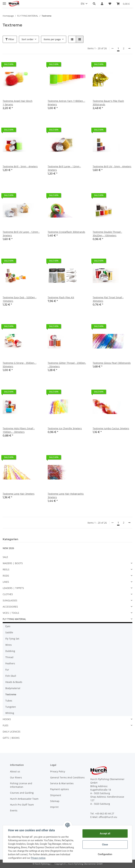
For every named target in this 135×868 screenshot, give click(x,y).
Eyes (8, 626)
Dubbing (10, 651)
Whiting (10, 713)
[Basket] (123, 4)
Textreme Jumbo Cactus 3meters (111, 428)
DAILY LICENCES (12, 732)
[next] (129, 48)
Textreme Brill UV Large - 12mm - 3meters (21, 234)
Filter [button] (10, 39)
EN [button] (83, 4)
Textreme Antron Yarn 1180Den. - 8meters (66, 103)
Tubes (9, 701)
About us (15, 771)
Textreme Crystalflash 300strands (66, 232)
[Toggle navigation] (4, 2)
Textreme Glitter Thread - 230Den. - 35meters (67, 365)
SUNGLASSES (10, 600)
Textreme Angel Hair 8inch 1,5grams (18, 103)
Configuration (105, 854)
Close (105, 845)
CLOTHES (8, 594)
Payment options (60, 789)
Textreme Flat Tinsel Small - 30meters (108, 299)
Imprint (54, 807)
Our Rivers (16, 777)
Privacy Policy (58, 771)
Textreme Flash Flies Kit (61, 297)
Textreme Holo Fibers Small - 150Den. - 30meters (19, 430)
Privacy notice (38, 858)
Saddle (9, 632)
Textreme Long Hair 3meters (19, 494)
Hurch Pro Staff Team (22, 805)
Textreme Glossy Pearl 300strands (112, 363)
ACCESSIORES (10, 607)
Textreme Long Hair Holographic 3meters (66, 495)
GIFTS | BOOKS (11, 738)
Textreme (11, 694)
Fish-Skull (11, 676)
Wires (9, 645)
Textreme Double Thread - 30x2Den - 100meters (107, 234)
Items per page (52, 39)
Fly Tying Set (12, 639)
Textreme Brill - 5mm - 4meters (20, 166)
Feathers (10, 663)
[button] (94, 4)
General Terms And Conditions (67, 777)
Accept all (105, 833)
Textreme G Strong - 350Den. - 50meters (20, 365)
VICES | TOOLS (11, 613)
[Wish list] (110, 4)
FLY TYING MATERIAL (14, 619)
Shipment (56, 795)
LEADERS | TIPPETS (13, 588)
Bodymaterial (13, 688)
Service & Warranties (62, 783)
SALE (5, 557)
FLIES (6, 725)
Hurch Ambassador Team (24, 799)
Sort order (28, 39)
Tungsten (11, 707)
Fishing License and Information (21, 785)
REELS (6, 569)
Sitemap (55, 801)
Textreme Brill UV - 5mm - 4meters (112, 166)
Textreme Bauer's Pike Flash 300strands (108, 103)
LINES (6, 582)
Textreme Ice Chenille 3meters (65, 428)
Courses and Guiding (22, 793)
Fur (7, 670)
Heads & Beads (14, 682)
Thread (9, 657)
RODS (6, 576)
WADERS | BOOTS (13, 563)
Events (14, 810)
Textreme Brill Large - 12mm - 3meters (64, 168)
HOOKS (7, 719)
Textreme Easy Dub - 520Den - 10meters (20, 299)
